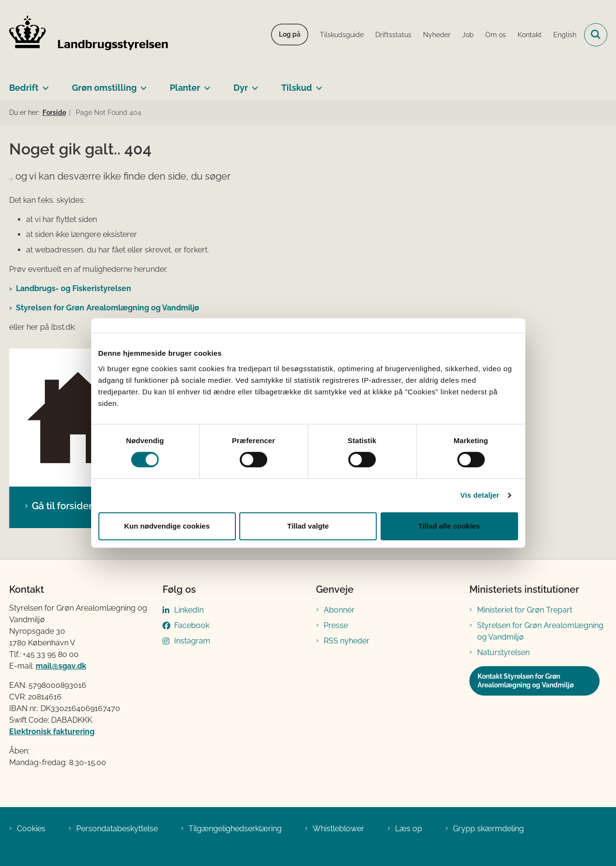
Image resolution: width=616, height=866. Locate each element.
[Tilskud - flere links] (317, 84)
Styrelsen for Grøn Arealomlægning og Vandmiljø (108, 308)
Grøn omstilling (104, 88)
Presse (336, 625)
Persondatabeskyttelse (117, 829)
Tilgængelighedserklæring (235, 829)
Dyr (241, 88)
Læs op (409, 829)
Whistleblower (338, 829)
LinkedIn (189, 610)
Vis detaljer (480, 495)
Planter (185, 88)
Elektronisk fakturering (52, 732)
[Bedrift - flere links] (44, 84)
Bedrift (24, 88)
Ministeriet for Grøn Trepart (525, 610)
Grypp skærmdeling (488, 829)
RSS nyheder (347, 641)
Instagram (192, 641)
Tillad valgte (308, 526)
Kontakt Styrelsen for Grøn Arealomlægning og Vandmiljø (526, 681)
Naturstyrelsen (503, 652)
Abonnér (339, 610)
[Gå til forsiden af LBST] (89, 35)
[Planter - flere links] (205, 84)
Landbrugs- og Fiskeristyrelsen (74, 288)
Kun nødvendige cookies (167, 526)
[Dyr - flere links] (253, 84)
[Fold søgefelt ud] (596, 35)
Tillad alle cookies (449, 526)
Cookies (31, 829)
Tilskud (297, 88)
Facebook (192, 625)
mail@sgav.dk (61, 666)
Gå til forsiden (63, 506)
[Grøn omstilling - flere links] (142, 84)
